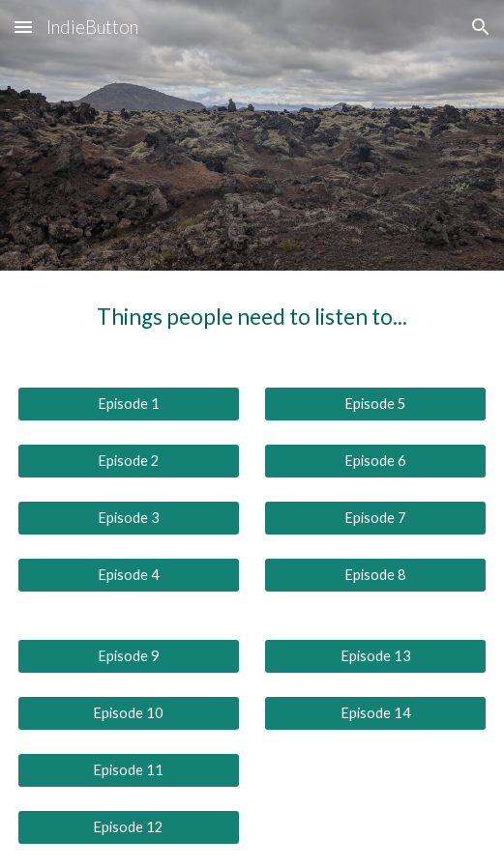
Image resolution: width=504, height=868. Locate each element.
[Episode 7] (375, 518)
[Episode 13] (375, 656)
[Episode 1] (129, 404)
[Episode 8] (375, 575)
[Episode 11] (129, 770)
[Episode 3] (129, 518)
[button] (23, 27)
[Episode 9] (129, 656)
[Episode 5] (375, 404)
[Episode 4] (129, 575)
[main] (252, 317)
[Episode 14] (375, 713)
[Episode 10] (129, 713)
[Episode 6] (375, 461)
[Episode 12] (129, 826)
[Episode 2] (129, 461)
